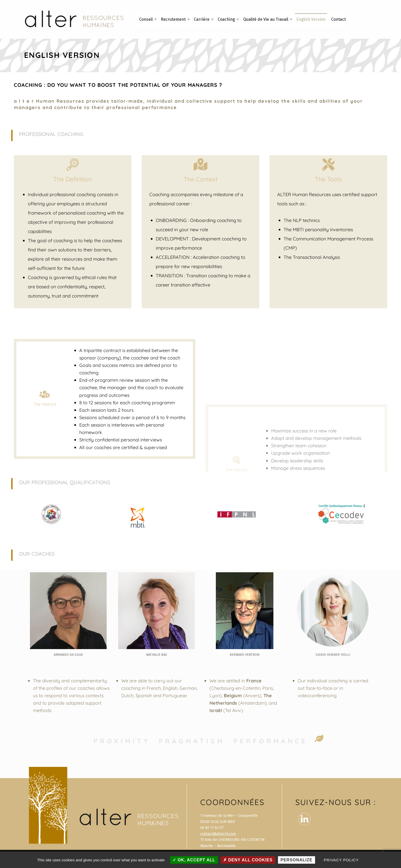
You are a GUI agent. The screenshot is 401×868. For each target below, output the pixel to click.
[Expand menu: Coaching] (238, 19)
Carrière (202, 19)
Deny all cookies (248, 860)
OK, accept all (194, 860)
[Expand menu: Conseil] (155, 19)
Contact (338, 19)
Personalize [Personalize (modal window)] (297, 860)
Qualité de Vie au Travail (266, 19)
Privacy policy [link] (341, 860)
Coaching (226, 19)
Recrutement (173, 19)
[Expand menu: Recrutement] (188, 19)
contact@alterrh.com (218, 834)
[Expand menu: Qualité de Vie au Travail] (291, 19)
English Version (311, 19)
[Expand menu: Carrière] (212, 19)
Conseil (146, 19)
